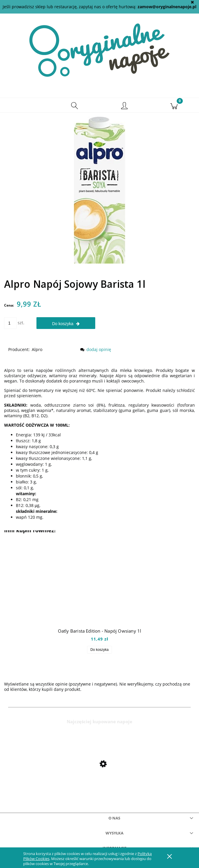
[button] (25, 105)
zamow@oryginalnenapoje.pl (167, 7)
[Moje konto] (124, 106)
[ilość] (10, 323)
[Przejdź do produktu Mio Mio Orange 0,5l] (99, 776)
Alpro (37, 349)
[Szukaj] (75, 105)
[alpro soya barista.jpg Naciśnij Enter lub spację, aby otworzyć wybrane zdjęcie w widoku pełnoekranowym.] (99, 190)
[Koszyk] (174, 105)
